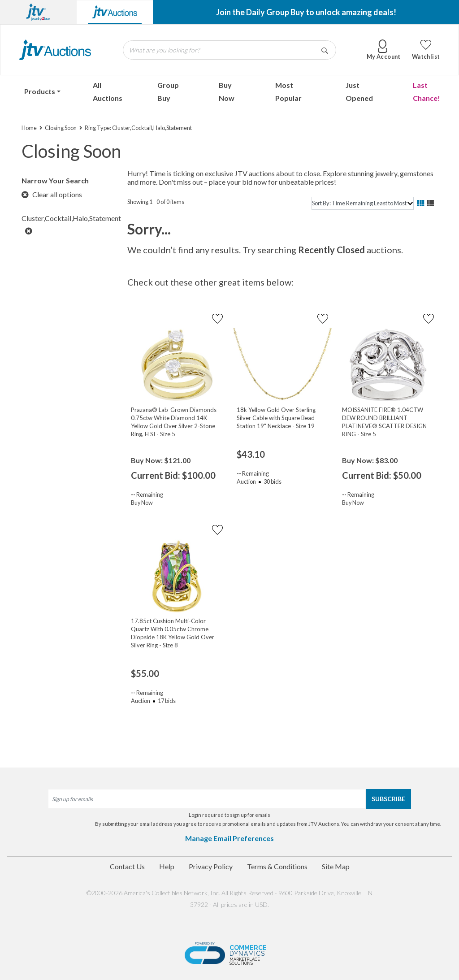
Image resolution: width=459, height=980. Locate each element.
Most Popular (288, 91)
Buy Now (227, 91)
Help (167, 866)
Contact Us (127, 866)
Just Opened (359, 91)
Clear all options (52, 194)
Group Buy (168, 91)
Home (29, 128)
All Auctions (108, 91)
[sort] (363, 203)
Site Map (336, 866)
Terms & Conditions (277, 866)
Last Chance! (427, 91)
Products (40, 91)
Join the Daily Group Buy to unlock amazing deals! (306, 12)
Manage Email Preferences (229, 838)
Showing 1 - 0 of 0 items (156, 202)
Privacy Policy (211, 866)
